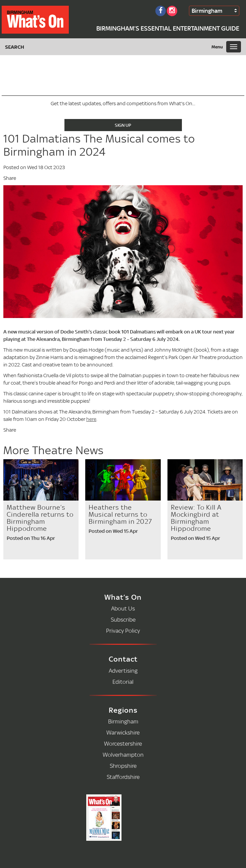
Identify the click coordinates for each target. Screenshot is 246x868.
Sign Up (123, 125)
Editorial (123, 682)
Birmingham (207, 11)
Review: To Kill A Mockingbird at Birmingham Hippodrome (196, 518)
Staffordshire (123, 777)
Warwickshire (123, 732)
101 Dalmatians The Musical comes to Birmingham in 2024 (99, 145)
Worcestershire (123, 743)
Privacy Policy (123, 630)
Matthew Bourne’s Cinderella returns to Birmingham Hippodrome (40, 518)
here (91, 419)
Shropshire (123, 766)
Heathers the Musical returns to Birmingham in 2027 (120, 514)
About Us (123, 608)
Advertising (123, 670)
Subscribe (123, 619)
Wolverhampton (123, 755)
